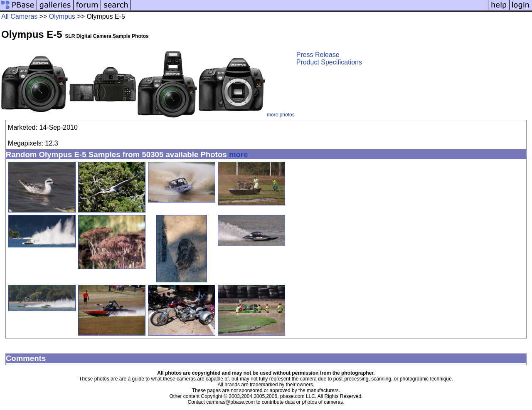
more (239, 154)
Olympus (62, 16)
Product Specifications (329, 62)
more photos (281, 115)
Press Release (318, 55)
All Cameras (19, 16)
